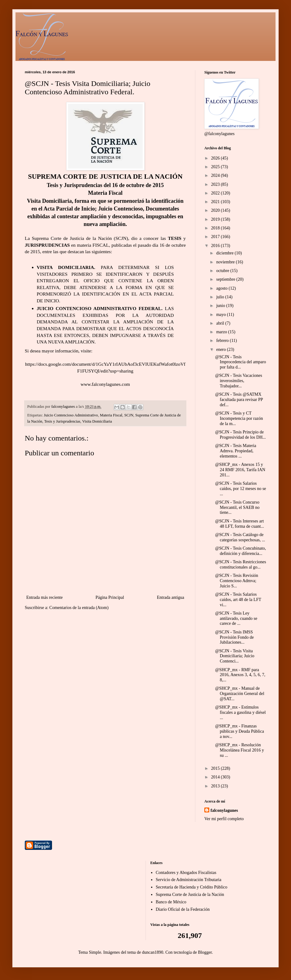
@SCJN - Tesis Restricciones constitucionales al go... (241, 565)
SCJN (129, 415)
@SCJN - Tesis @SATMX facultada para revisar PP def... (239, 400)
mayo (222, 315)
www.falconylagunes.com (105, 384)
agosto (222, 288)
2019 (216, 219)
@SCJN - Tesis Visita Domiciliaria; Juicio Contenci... (235, 656)
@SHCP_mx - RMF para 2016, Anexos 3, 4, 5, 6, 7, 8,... (240, 675)
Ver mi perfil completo (224, 819)
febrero (223, 341)
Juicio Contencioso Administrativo (71, 415)
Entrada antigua (171, 597)
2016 (216, 246)
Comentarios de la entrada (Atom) (79, 608)
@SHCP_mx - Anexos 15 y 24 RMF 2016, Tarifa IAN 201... (240, 470)
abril (221, 323)
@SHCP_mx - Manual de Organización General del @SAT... (240, 694)
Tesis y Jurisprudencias (62, 421)
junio (221, 306)
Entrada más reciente (44, 597)
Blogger (205, 952)
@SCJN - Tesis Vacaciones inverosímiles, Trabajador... (239, 381)
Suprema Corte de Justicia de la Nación (190, 895)
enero (222, 349)
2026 (216, 158)
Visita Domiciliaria (97, 421)
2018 (216, 228)
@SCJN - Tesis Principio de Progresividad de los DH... (241, 435)
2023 (216, 184)
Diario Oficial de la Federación (183, 909)
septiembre (226, 279)
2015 (216, 768)
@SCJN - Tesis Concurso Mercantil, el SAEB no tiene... (237, 507)
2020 (216, 210)
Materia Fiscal (111, 415)
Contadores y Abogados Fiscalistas (186, 873)
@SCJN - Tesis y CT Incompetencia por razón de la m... (239, 418)
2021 (216, 202)
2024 (216, 175)
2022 (216, 193)
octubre (223, 271)
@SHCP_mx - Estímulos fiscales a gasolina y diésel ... (241, 712)
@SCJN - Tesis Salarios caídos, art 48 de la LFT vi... (238, 600)
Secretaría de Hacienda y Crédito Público (191, 887)
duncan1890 (153, 952)
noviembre (226, 262)
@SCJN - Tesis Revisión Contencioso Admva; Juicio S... (237, 581)
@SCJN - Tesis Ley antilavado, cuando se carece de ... (236, 618)
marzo (222, 332)
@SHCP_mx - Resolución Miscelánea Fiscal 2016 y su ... (240, 750)
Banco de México (171, 902)
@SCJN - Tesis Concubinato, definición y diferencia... (241, 551)
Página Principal (110, 597)
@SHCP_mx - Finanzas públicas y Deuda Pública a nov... (240, 731)
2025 (216, 167)
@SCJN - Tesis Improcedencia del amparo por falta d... (241, 362)
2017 (216, 237)
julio (221, 297)
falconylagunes (224, 810)
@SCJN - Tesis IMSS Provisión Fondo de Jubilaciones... (235, 637)
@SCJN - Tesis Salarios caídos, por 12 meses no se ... (241, 489)
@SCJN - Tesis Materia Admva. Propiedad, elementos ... (236, 451)
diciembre (225, 253)
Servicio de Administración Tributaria (189, 880)
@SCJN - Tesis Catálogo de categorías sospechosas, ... (240, 537)
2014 (216, 777)
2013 (216, 786)
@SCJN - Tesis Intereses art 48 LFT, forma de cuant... (240, 524)
